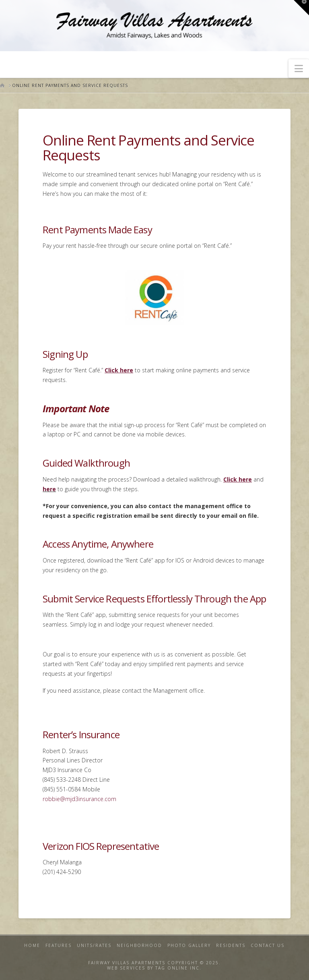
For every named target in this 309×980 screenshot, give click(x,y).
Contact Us (268, 946)
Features (59, 946)
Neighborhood (139, 946)
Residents (231, 946)
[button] (299, 69)
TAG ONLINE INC (177, 968)
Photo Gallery (189, 946)
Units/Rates (94, 946)
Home (32, 946)
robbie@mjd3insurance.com (79, 799)
